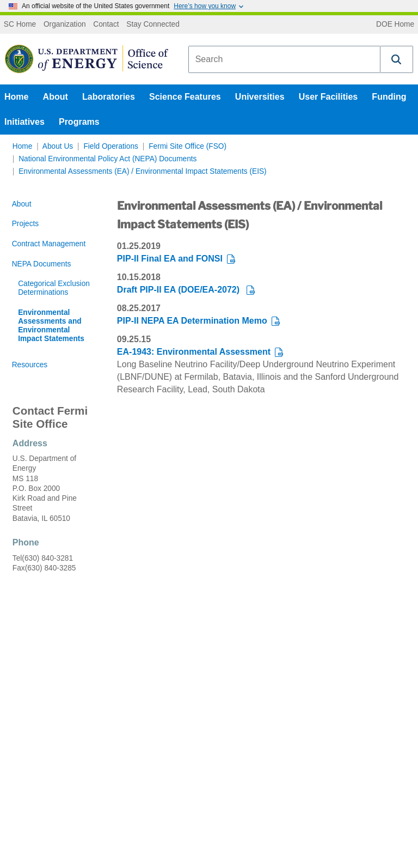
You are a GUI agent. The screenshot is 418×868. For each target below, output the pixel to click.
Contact (106, 25)
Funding (389, 97)
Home (16, 97)
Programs (79, 122)
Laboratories (109, 97)
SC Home (20, 25)
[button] (397, 59)
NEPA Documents (42, 264)
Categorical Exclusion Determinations (54, 288)
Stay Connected (153, 25)
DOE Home (395, 25)
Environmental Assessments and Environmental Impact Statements (51, 326)
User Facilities (328, 97)
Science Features (185, 97)
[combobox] (284, 59)
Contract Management (49, 244)
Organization (65, 25)
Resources (30, 365)
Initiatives (24, 122)
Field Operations (111, 146)
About (56, 97)
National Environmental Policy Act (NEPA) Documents (107, 159)
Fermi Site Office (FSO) (188, 146)
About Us (58, 146)
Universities (260, 97)
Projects (26, 224)
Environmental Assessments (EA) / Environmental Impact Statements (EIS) (142, 171)
